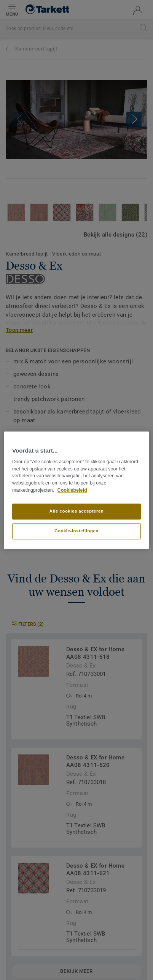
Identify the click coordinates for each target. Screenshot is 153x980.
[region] (76, 490)
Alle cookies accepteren (77, 511)
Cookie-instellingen (76, 531)
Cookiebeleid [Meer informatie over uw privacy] (72, 490)
